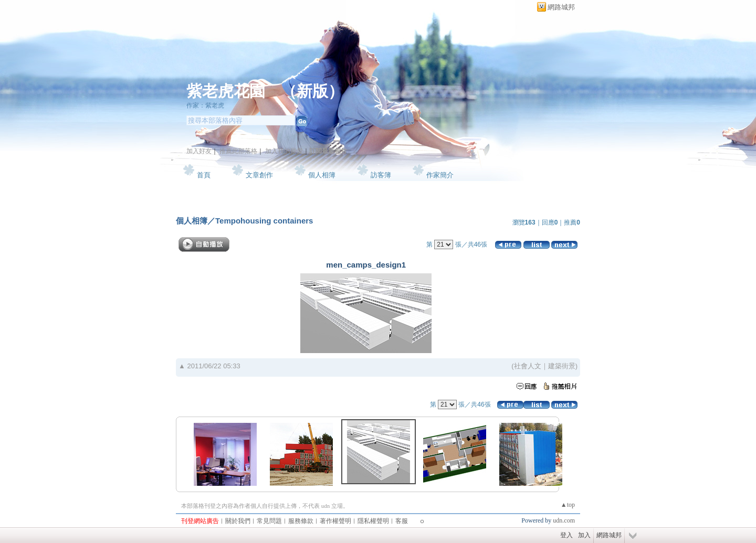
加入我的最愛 (284, 151)
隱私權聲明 (373, 521)
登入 (566, 535)
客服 (402, 521)
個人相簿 (322, 175)
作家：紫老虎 (205, 105)
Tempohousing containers (264, 221)
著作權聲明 (335, 521)
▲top (568, 505)
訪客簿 (381, 175)
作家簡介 (440, 175)
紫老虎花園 (226, 91)
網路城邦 (561, 7)
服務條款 (301, 521)
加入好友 (199, 151)
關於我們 (238, 521)
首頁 (204, 175)
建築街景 (562, 366)
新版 (312, 91)
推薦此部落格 (238, 151)
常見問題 (269, 521)
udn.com (564, 520)
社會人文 (528, 366)
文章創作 (259, 175)
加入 (584, 535)
